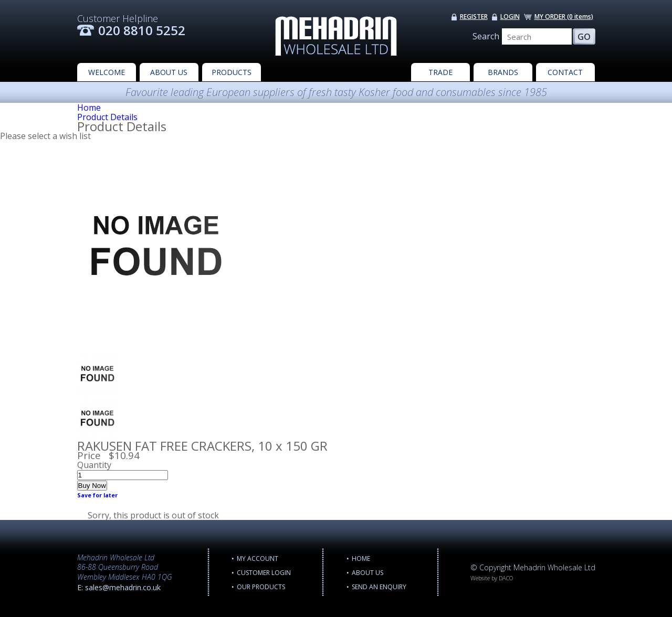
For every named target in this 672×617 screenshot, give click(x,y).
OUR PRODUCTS (261, 587)
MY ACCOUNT (258, 559)
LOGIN (510, 17)
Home (89, 108)
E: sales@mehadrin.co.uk (119, 587)
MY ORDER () (564, 17)
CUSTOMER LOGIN (264, 573)
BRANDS (503, 72)
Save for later (97, 495)
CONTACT (565, 72)
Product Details (107, 117)
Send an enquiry (379, 587)
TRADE (440, 72)
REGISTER (474, 17)
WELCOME (107, 72)
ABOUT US (169, 72)
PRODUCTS (232, 72)
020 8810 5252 (142, 30)
